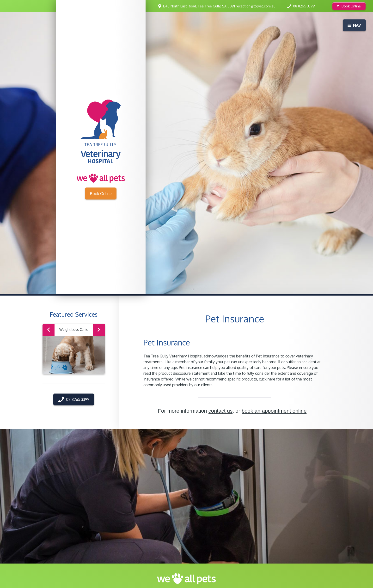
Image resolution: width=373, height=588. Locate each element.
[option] (74, 349)
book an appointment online (274, 411)
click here (267, 379)
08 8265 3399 (304, 6)
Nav (354, 25)
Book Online (349, 6)
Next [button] (99, 330)
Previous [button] (49, 330)
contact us (220, 411)
